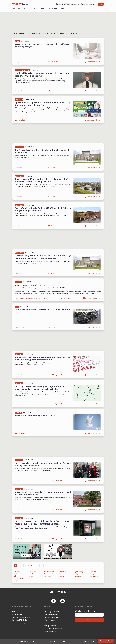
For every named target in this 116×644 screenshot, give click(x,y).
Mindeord (63, 572)
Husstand (32, 574)
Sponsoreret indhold (51, 631)
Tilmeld (101, 4)
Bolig (25, 9)
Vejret (70, 9)
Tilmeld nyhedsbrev (106, 641)
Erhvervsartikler (49, 623)
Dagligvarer (94, 574)
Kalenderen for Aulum (51, 617)
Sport (62, 9)
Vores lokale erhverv (51, 614)
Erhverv (33, 9)
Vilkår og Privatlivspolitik (21, 617)
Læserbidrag (94, 576)
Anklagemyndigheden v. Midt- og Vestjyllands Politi (33, 298)
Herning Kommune (50, 626)
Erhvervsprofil (49, 572)
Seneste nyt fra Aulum (51, 612)
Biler (15, 576)
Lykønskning (79, 572)
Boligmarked (79, 574)
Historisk (78, 576)
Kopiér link (55, 62)
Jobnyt (62, 576)
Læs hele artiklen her (94, 62)
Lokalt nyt (53, 9)
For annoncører (17, 614)
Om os (14, 612)
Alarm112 (16, 9)
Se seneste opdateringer (93, 298)
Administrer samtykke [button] (20, 623)
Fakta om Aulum (49, 620)
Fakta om (93, 572)
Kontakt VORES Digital (20, 620)
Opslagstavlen (19, 574)
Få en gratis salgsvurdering (53, 628)
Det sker (42, 9)
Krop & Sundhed (50, 574)
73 (42, 566)
